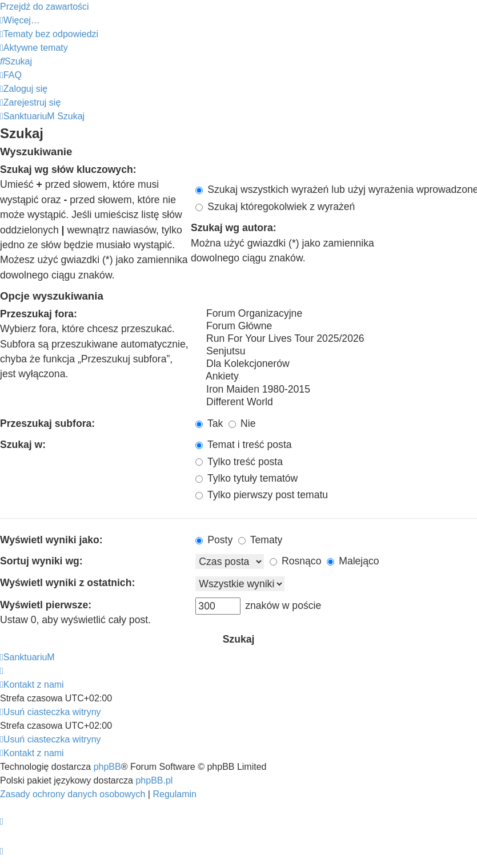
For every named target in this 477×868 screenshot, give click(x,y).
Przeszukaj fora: (39, 314)
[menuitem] (49, 34)
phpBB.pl (154, 780)
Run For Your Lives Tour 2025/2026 (336, 339)
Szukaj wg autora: (234, 228)
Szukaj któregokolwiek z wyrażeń (275, 207)
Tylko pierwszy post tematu (262, 495)
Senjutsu (336, 352)
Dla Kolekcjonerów (336, 364)
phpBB (107, 767)
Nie (242, 423)
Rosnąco (295, 561)
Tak (209, 423)
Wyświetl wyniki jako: (51, 540)
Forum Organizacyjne (336, 314)
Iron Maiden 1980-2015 (336, 390)
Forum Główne (336, 326)
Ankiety (336, 377)
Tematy (260, 540)
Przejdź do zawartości (45, 7)
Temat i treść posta (243, 445)
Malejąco (353, 561)
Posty (214, 540)
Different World (336, 402)
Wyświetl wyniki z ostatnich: (67, 583)
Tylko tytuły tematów (246, 478)
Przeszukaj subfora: (47, 423)
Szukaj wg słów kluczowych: (68, 169)
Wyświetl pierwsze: (46, 605)
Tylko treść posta (239, 462)
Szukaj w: (23, 445)
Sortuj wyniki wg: (41, 561)
